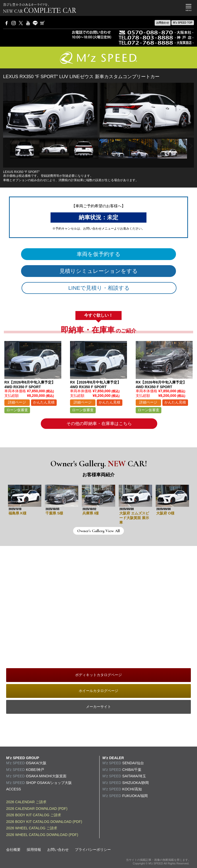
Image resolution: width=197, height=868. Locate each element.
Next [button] (191, 146)
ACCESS (14, 789)
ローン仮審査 (17, 410)
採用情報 (34, 850)
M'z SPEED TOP (183, 23)
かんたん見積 (44, 402)
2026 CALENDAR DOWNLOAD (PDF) (37, 809)
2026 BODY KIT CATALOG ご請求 (34, 815)
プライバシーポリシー (93, 850)
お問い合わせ (58, 850)
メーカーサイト (98, 707)
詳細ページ (17, 402)
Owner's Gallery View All (98, 531)
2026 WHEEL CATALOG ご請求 (32, 828)
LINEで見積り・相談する (99, 288)
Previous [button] (6, 146)
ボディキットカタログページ (98, 675)
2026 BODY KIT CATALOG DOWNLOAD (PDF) (44, 822)
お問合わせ (163, 23)
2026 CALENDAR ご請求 (26, 802)
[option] (25, 149)
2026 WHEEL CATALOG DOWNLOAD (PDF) (42, 835)
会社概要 (13, 850)
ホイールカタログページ (98, 691)
